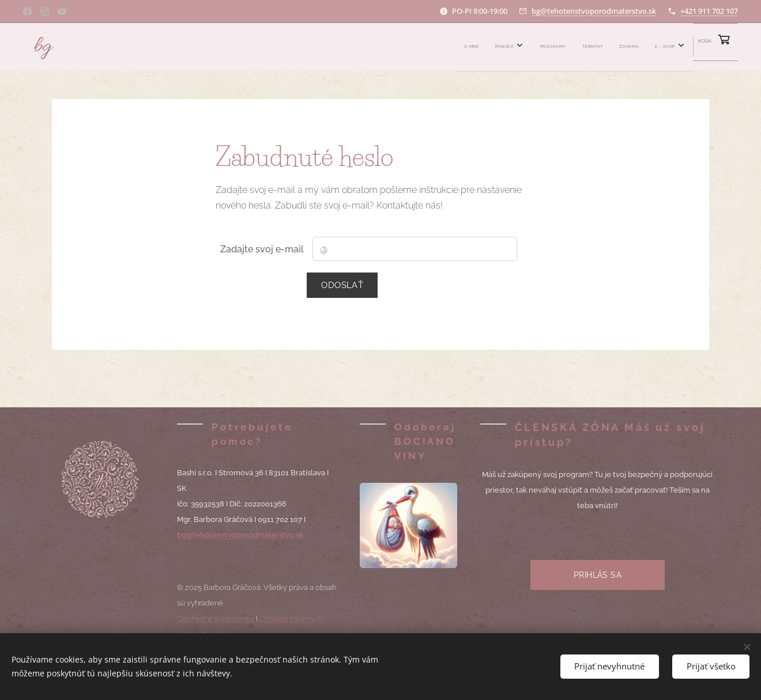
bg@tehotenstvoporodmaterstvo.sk (594, 11)
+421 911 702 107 (709, 11)
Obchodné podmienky (216, 618)
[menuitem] (545, 47)
